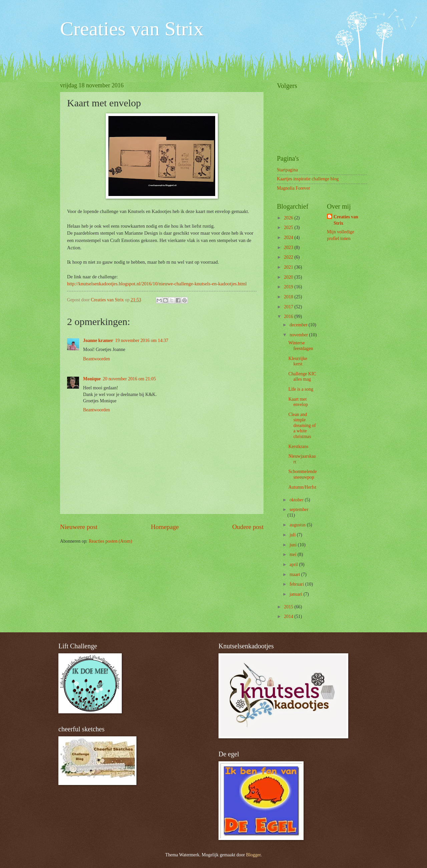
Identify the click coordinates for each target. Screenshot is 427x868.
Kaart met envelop (298, 402)
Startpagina (287, 170)
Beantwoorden (96, 359)
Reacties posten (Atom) (110, 541)
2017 (289, 307)
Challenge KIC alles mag (302, 377)
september (299, 509)
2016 (289, 316)
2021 (289, 267)
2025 (289, 227)
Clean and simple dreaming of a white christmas (302, 425)
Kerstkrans (298, 446)
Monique (92, 379)
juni (294, 545)
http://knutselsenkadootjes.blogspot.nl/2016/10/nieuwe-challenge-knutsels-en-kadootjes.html (157, 284)
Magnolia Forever (293, 188)
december (299, 325)
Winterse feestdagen (301, 346)
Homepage (165, 527)
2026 (289, 218)
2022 (289, 257)
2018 (289, 297)
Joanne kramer (98, 340)
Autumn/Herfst (302, 487)
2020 (289, 277)
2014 (289, 616)
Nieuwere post (79, 527)
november (299, 335)
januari (297, 594)
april (294, 564)
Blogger (254, 855)
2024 (289, 237)
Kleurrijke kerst (298, 361)
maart (295, 574)
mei (294, 554)
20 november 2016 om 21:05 (129, 379)
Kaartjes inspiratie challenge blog (308, 179)
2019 (289, 287)
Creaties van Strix (132, 29)
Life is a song (301, 389)
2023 (289, 247)
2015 (289, 607)
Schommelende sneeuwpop (302, 474)
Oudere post (248, 527)
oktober (297, 500)
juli (293, 535)
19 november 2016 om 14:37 (142, 340)
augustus (298, 525)
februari (297, 584)
